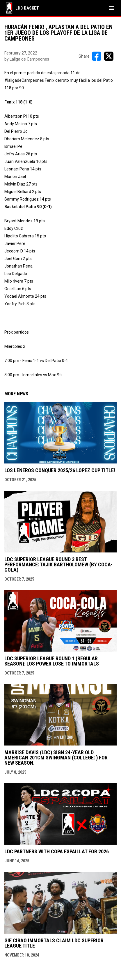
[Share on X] (109, 56)
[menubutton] (112, 8)
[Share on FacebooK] (97, 56)
